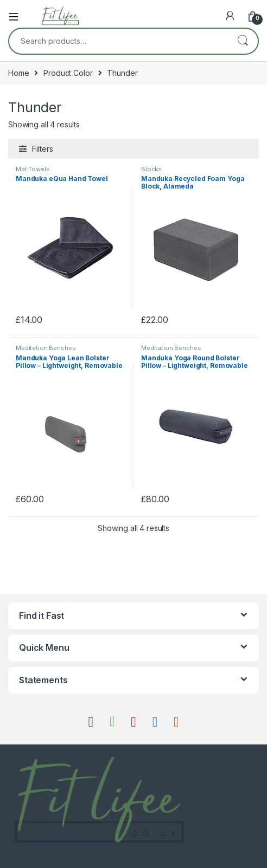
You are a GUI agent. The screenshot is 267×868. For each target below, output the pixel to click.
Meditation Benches (46, 348)
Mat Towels (33, 169)
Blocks (151, 169)
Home (18, 73)
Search (243, 41)
